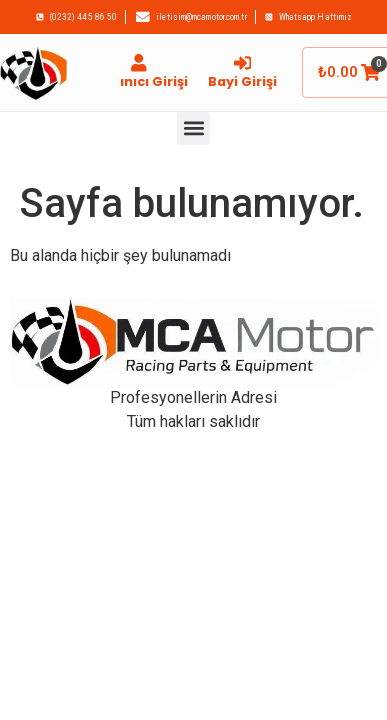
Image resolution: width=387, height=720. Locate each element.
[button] (193, 128)
